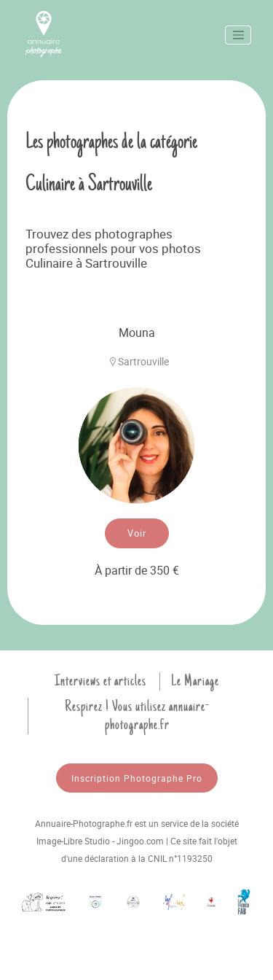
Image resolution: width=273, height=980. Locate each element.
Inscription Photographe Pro (137, 778)
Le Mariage (195, 681)
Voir (137, 533)
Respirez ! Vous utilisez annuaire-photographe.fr (137, 716)
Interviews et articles (100, 681)
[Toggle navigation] (238, 35)
